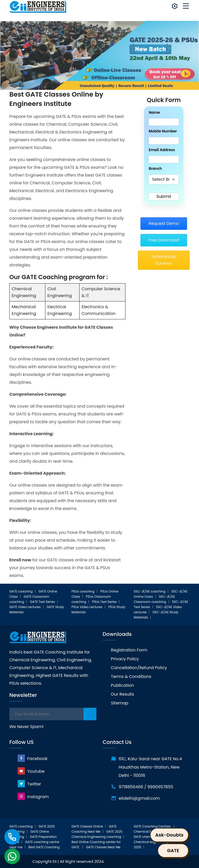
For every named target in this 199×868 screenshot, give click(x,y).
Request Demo (164, 223)
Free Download (164, 240)
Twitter (29, 784)
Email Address (162, 150)
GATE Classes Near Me (103, 847)
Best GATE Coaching (44, 847)
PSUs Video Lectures (87, 607)
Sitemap (120, 703)
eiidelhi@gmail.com (139, 798)
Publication (122, 685)
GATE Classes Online (87, 826)
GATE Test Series (43, 602)
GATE (173, 850)
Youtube (31, 771)
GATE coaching (21, 591)
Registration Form (129, 650)
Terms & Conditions (131, 677)
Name (154, 112)
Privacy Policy (125, 659)
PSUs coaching (83, 591)
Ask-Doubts (169, 835)
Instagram (33, 796)
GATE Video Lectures (25, 607)
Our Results (122, 694)
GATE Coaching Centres (152, 826)
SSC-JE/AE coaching (150, 591)
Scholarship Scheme (164, 260)
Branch (155, 169)
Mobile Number (163, 131)
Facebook (33, 758)
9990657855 (160, 787)
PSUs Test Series (105, 602)
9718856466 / (133, 787)
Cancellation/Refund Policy (139, 668)
